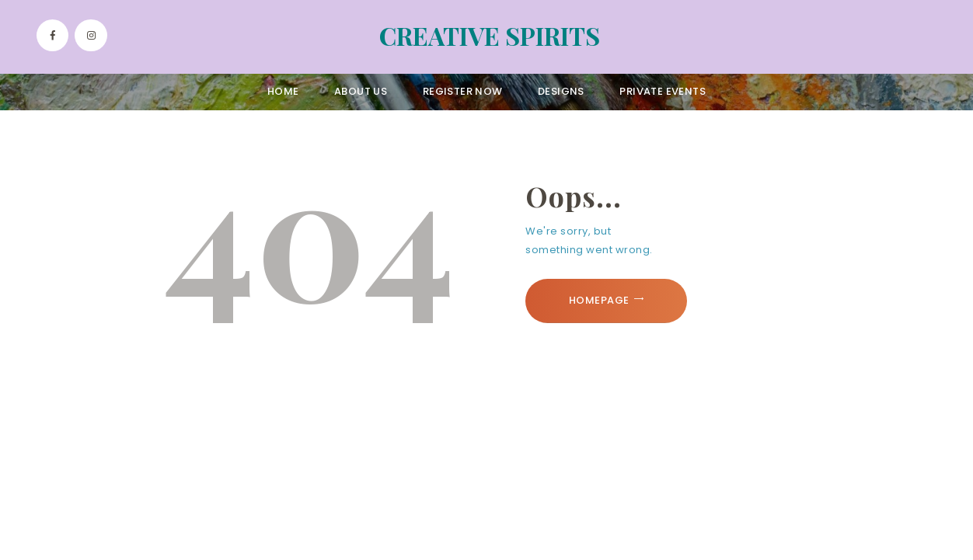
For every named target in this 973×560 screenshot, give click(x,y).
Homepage (599, 300)
